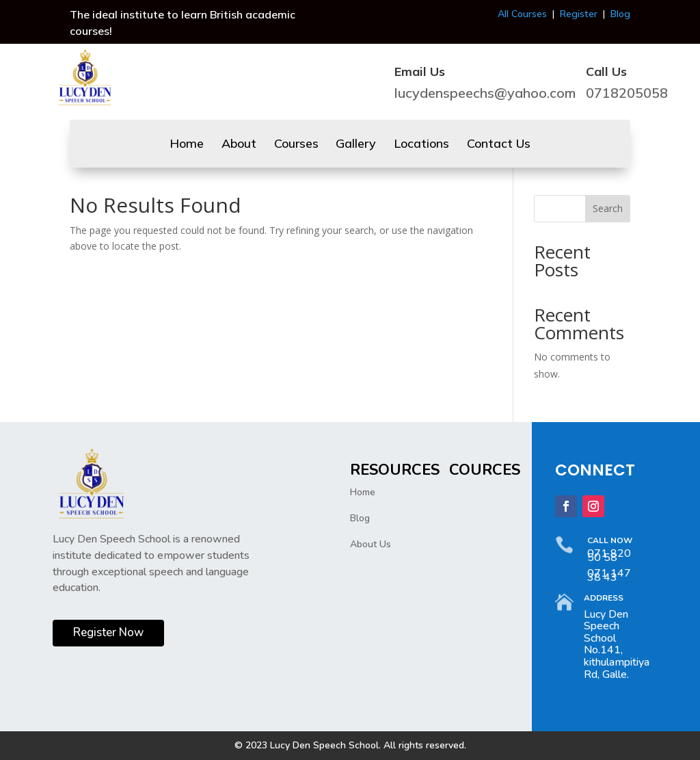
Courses (296, 145)
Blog (620, 14)
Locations (421, 145)
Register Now (108, 632)
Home (187, 145)
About (239, 145)
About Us (371, 544)
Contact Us (499, 145)
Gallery (356, 145)
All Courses (522, 14)
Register (579, 14)
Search (608, 208)
